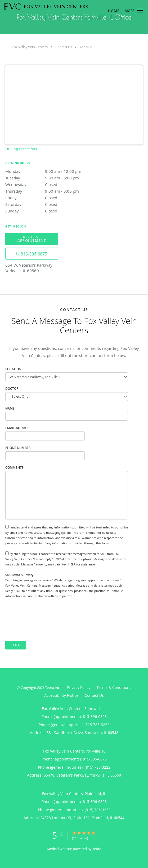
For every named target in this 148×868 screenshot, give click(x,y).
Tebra (97, 849)
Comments (14, 468)
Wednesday (52, 184)
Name (10, 408)
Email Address (18, 428)
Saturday (52, 204)
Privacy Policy (79, 687)
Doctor (12, 389)
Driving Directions (21, 149)
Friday (52, 198)
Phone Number (18, 448)
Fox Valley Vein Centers (30, 47)
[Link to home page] (61, 6)
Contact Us (64, 47)
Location (13, 369)
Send (16, 645)
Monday (52, 171)
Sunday (52, 211)
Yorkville (86, 47)
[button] (140, 11)
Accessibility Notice (61, 695)
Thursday (52, 191)
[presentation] (46, 620)
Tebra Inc (52, 688)
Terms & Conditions (114, 687)
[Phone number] (32, 254)
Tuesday (52, 178)
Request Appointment (32, 238)
